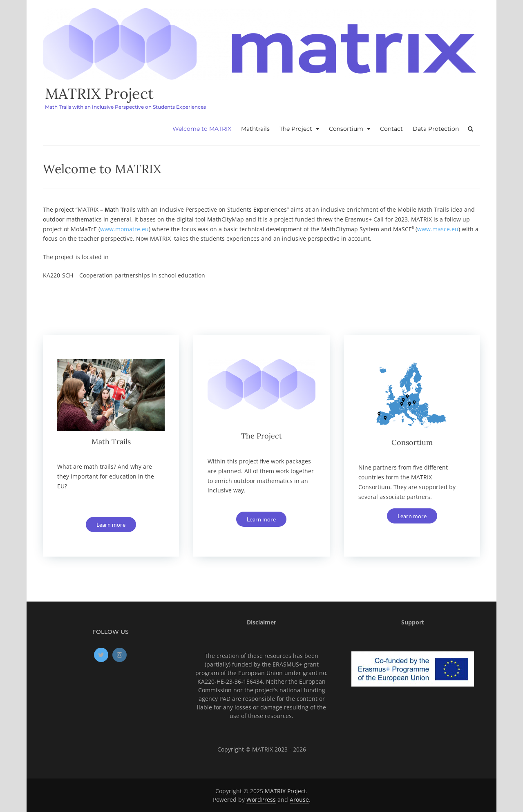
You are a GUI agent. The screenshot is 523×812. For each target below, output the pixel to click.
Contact (391, 129)
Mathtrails (255, 129)
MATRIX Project (99, 94)
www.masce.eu (438, 229)
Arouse (299, 800)
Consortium (346, 129)
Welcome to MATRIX (202, 129)
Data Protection (436, 129)
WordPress (261, 800)
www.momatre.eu (124, 229)
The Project (296, 129)
